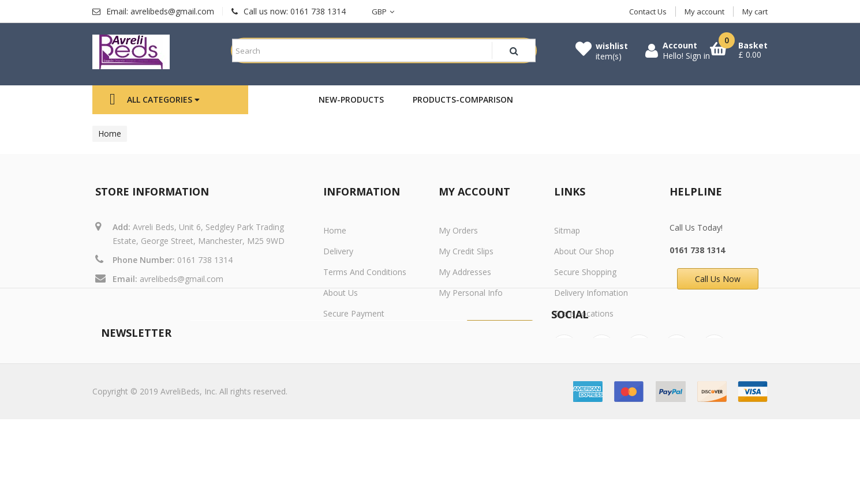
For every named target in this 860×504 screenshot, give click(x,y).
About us (341, 293)
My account (704, 12)
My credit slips (466, 251)
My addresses (465, 272)
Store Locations (584, 313)
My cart (755, 12)
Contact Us (648, 12)
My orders (458, 230)
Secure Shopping (585, 272)
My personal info (471, 293)
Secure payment (354, 313)
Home (110, 133)
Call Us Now (718, 279)
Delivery (338, 251)
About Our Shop (584, 251)
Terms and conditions (365, 272)
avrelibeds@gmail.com (182, 279)
